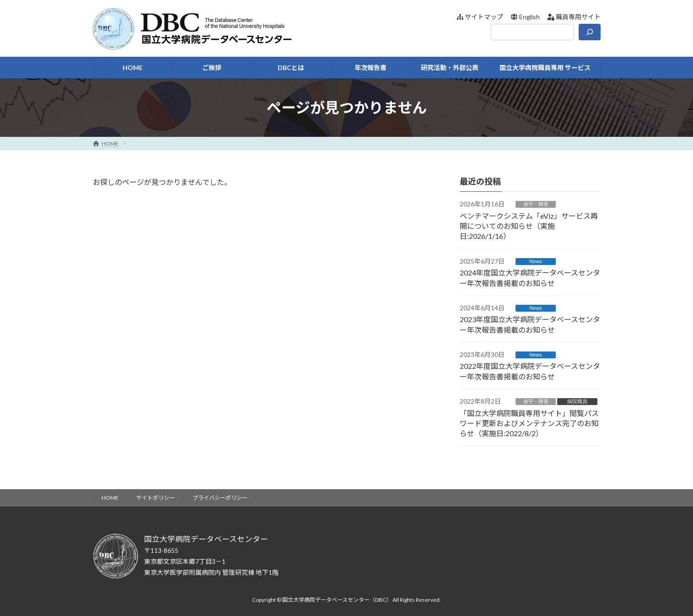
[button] (480, 17)
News (536, 261)
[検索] (590, 32)
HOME (110, 498)
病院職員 (577, 401)
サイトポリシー (156, 498)
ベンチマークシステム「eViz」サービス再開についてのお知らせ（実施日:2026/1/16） (529, 226)
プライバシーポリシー (220, 498)
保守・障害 (535, 204)
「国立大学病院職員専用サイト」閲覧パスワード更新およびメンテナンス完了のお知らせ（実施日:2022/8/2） (529, 423)
